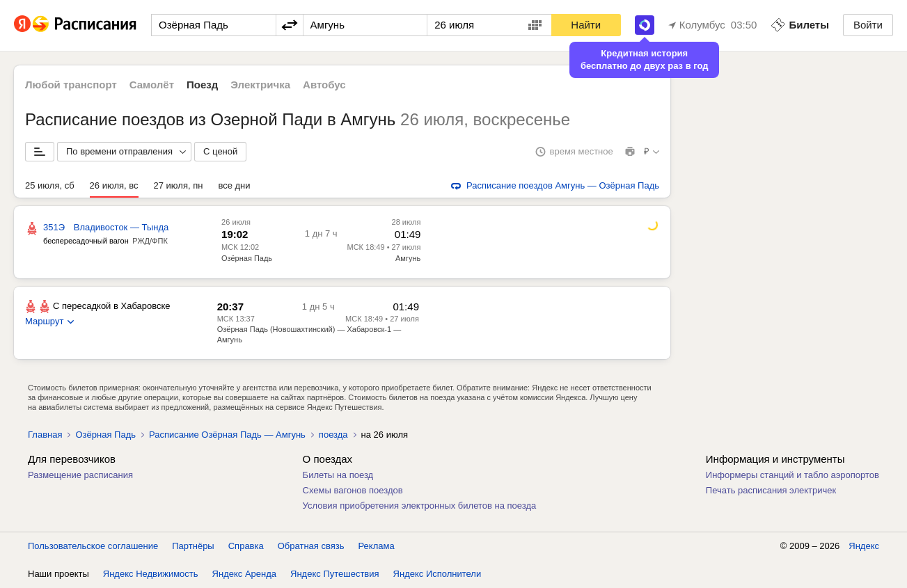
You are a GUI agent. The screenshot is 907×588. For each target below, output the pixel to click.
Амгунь (408, 258)
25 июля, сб (50, 185)
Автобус (324, 85)
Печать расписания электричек (771, 490)
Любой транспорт (71, 85)
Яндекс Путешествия (335, 574)
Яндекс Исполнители (437, 574)
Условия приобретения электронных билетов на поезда (420, 506)
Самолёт (152, 85)
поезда (333, 435)
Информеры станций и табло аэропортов (792, 475)
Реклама (377, 546)
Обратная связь (311, 546)
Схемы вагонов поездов (353, 490)
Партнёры (193, 546)
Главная (45, 435)
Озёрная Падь (247, 258)
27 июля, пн (179, 185)
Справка (246, 546)
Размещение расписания (80, 475)
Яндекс (864, 546)
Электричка (260, 85)
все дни (234, 185)
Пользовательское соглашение (93, 546)
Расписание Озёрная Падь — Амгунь (227, 435)
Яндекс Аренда (244, 574)
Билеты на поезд (338, 475)
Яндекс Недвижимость (151, 574)
